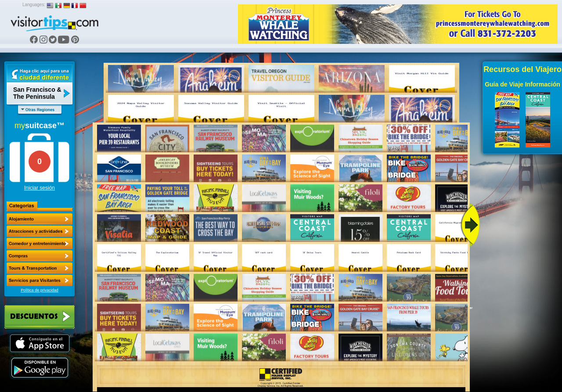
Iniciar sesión (40, 188)
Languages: (34, 5)
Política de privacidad (40, 290)
